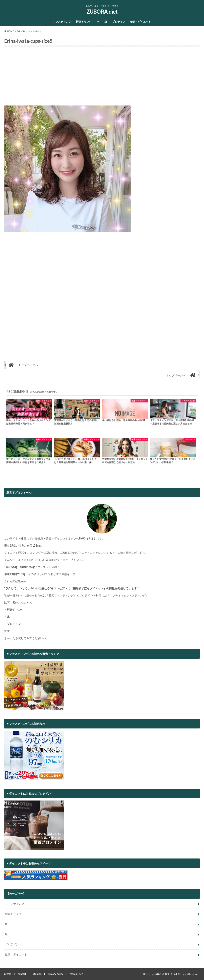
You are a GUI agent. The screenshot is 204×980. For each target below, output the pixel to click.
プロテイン (119, 22)
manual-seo (76, 974)
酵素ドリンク (84, 22)
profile (8, 974)
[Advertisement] (102, 78)
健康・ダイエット (141, 22)
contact (22, 974)
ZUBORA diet (102, 12)
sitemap (37, 974)
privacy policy (56, 974)
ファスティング (62, 22)
